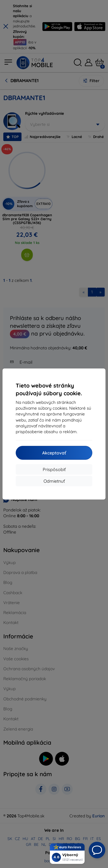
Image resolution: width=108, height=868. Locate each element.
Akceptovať (54, 453)
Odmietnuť (54, 481)
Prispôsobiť (54, 469)
